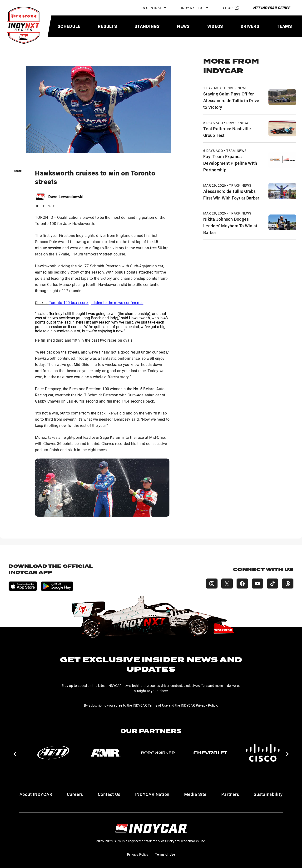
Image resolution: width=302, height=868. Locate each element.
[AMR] (106, 753)
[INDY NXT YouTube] (257, 584)
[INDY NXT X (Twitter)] (227, 584)
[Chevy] (210, 753)
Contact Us (109, 794)
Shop (231, 8)
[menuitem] (69, 26)
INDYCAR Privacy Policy (199, 705)
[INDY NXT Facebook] (242, 584)
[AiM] (53, 753)
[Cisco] (263, 753)
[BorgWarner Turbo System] (158, 753)
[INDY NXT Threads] (288, 584)
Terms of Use (165, 854)
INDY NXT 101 (193, 8)
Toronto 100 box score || (70, 302)
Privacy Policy (138, 854)
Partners (230, 794)
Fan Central (150, 8)
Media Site (196, 794)
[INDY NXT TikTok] (272, 584)
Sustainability (268, 794)
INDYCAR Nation (152, 794)
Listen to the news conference (117, 302)
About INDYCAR (36, 794)
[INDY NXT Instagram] (212, 584)
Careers (75, 794)
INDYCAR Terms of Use (150, 705)
